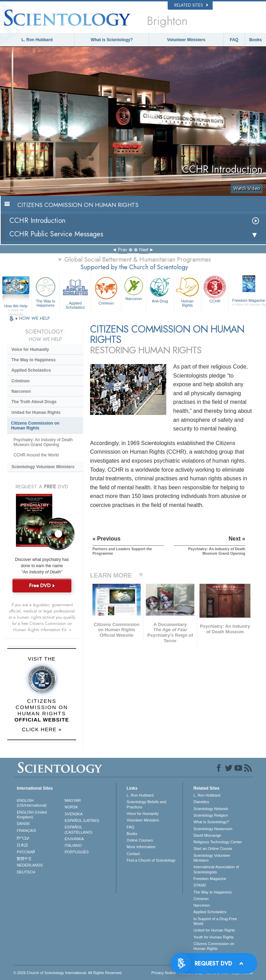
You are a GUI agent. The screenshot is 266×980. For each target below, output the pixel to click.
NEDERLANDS (30, 865)
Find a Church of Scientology (151, 860)
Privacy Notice (163, 973)
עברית (23, 838)
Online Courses (140, 840)
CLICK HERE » (42, 729)
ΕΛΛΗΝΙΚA (74, 839)
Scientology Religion (211, 815)
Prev (123, 249)
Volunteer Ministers (186, 40)
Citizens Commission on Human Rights (35, 426)
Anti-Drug (160, 289)
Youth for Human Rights (213, 937)
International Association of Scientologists (216, 869)
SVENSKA (74, 814)
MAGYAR (73, 800)
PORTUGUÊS (77, 852)
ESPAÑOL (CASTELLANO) (79, 829)
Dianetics (201, 802)
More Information (141, 847)
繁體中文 (24, 859)
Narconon (134, 288)
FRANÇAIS (26, 831)
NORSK (72, 807)
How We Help (16, 306)
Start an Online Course (213, 849)
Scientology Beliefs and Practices (147, 804)
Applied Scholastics (75, 292)
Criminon (106, 290)
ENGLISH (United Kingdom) (32, 815)
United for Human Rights (36, 412)
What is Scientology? (112, 40)
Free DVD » (42, 586)
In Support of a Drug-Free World (215, 921)
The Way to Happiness (45, 291)
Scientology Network (211, 809)
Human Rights (187, 291)
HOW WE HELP (34, 318)
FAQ (234, 40)
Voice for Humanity (30, 350)
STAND (199, 885)
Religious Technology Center (218, 842)
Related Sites (191, 5)
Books (255, 40)
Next (144, 249)
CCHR (215, 289)
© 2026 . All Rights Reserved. (68, 973)
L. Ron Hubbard (37, 40)
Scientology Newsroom (213, 829)
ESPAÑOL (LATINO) (82, 820)
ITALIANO (73, 845)
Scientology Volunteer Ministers (43, 467)
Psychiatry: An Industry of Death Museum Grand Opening (43, 442)
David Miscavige (207, 835)
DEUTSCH (26, 872)
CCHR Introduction (37, 221)
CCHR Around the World (36, 455)
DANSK (23, 824)
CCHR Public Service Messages (56, 234)
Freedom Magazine (210, 879)
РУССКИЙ (26, 852)
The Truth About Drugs (34, 402)
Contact (133, 854)
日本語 (22, 845)
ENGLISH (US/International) (32, 803)
